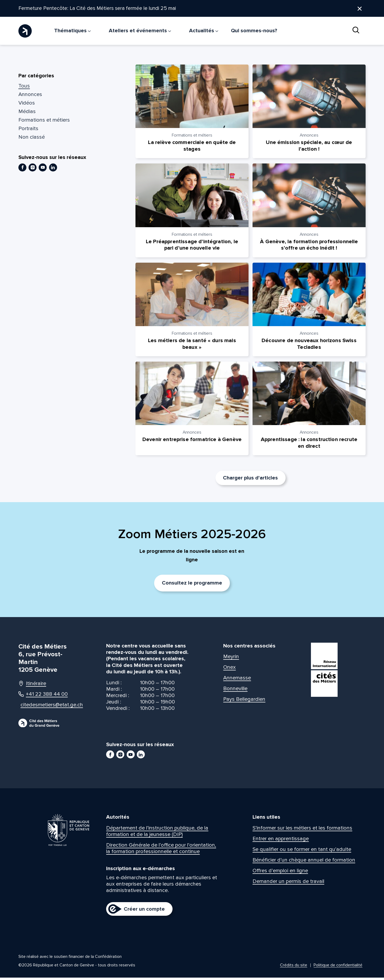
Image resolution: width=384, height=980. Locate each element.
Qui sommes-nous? (254, 31)
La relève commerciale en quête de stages (192, 146)
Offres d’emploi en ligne (280, 873)
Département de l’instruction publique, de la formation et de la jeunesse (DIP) (157, 833)
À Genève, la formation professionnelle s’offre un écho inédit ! (309, 246)
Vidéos (27, 103)
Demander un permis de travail (288, 883)
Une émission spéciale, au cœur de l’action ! (309, 146)
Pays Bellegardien (244, 701)
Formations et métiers (44, 120)
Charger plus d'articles (250, 480)
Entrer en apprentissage (281, 841)
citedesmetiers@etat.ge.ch (47, 707)
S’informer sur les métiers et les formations (302, 830)
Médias (27, 112)
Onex (229, 669)
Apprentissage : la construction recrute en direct (309, 445)
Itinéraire (32, 686)
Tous (24, 86)
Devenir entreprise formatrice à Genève (192, 442)
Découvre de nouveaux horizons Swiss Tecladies (309, 345)
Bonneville (235, 691)
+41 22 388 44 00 (43, 696)
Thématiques (72, 31)
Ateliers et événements (140, 31)
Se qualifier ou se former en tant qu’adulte (302, 851)
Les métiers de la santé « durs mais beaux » (192, 345)
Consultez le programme (192, 585)
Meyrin (231, 659)
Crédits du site (294, 967)
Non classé (32, 137)
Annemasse (237, 680)
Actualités (204, 31)
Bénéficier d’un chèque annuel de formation (304, 862)
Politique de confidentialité (338, 967)
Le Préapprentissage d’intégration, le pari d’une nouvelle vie (192, 246)
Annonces (30, 95)
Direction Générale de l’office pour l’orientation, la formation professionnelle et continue (161, 850)
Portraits (28, 129)
